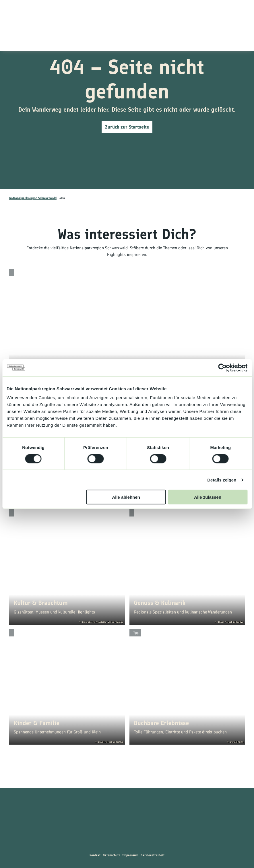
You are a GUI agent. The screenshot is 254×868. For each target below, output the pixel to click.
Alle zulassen (208, 497)
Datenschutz (111, 855)
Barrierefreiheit (153, 855)
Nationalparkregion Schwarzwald (33, 198)
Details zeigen (222, 480)
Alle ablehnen (126, 497)
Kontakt (95, 855)
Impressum (130, 855)
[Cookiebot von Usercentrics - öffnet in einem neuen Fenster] (222, 368)
